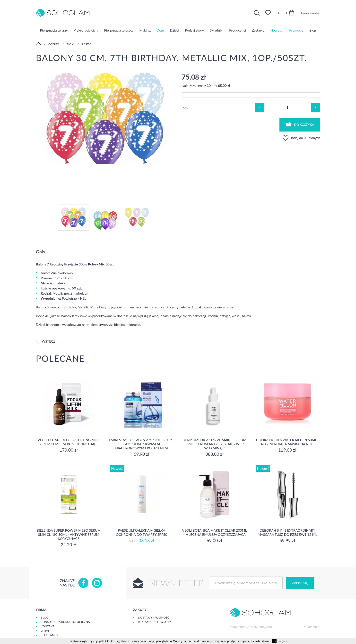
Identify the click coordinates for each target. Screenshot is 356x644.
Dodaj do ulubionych (301, 138)
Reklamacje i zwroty (155, 622)
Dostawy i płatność (154, 617)
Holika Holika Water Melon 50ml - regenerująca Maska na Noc (287, 442)
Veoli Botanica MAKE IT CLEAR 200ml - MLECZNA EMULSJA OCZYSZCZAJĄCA (214, 532)
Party (86, 44)
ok (274, 641)
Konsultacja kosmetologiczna (65, 622)
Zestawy (258, 30)
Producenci (237, 30)
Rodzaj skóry (195, 30)
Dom (160, 30)
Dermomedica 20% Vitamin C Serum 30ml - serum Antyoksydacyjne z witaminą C (215, 444)
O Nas (45, 631)
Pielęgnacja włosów (119, 30)
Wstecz (46, 341)
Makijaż (145, 30)
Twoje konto (310, 13)
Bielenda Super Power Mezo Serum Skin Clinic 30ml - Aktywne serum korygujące (69, 534)
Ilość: (186, 107)
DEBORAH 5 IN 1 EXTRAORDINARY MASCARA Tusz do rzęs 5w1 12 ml (287, 532)
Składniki (216, 30)
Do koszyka (300, 124)
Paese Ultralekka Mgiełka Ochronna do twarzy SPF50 (142, 532)
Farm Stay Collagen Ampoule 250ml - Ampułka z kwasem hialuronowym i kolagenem (142, 444)
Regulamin (49, 635)
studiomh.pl (312, 627)
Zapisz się (300, 583)
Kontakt (48, 626)
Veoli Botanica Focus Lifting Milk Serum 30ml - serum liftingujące (69, 442)
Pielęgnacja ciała (86, 30)
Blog (313, 30)
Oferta (54, 44)
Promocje (296, 30)
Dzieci (174, 30)
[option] (105, 119)
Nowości (277, 30)
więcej (282, 641)
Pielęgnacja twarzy (54, 30)
